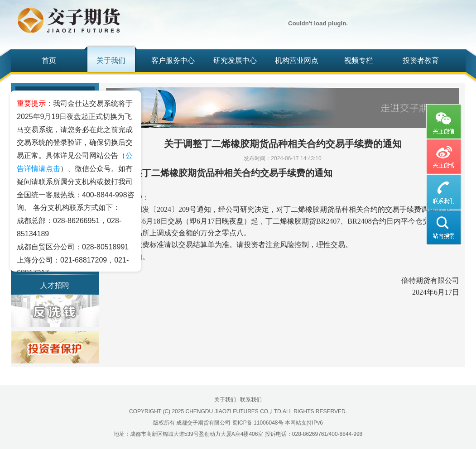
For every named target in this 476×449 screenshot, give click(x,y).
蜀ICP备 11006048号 (258, 423)
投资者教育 (421, 60)
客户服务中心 (173, 60)
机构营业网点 (297, 60)
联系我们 (251, 400)
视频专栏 (359, 60)
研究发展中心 (235, 60)
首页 (49, 60)
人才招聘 (55, 285)
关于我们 (111, 60)
